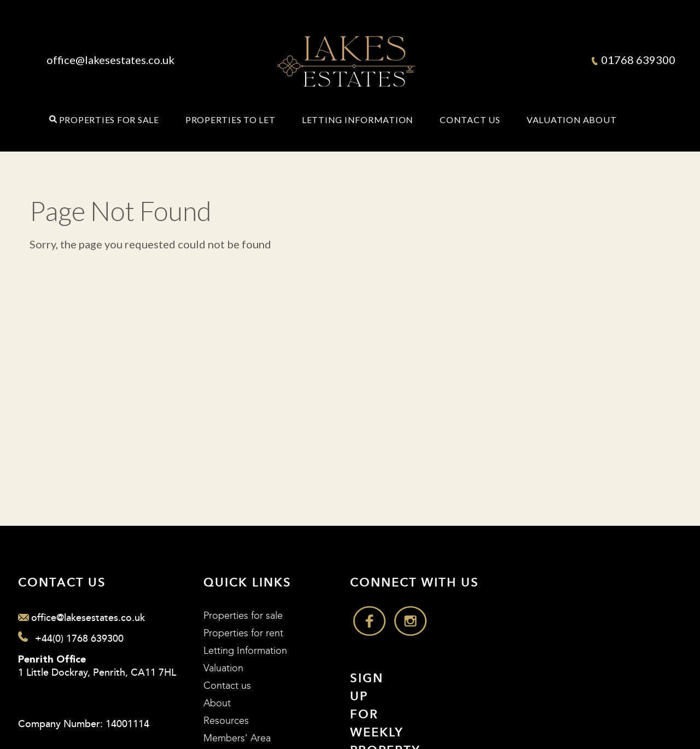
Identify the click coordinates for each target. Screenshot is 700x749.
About (600, 120)
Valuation (554, 120)
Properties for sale (243, 616)
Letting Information (358, 120)
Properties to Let (231, 120)
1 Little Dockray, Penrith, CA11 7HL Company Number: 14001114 (97, 693)
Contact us (227, 686)
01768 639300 (634, 60)
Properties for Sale (109, 120)
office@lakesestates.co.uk (110, 60)
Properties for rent (243, 633)
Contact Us (470, 120)
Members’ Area (237, 738)
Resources (226, 721)
